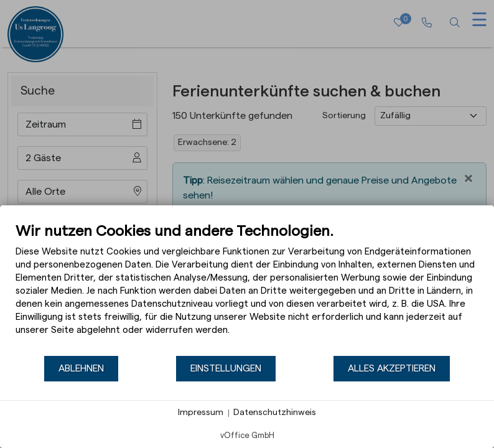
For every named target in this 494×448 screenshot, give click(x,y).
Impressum (201, 413)
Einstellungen (226, 368)
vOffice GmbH (247, 435)
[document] (247, 288)
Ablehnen (81, 368)
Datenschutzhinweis (275, 413)
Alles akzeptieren (392, 368)
